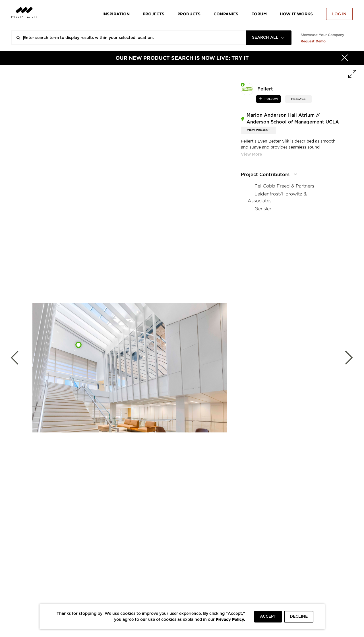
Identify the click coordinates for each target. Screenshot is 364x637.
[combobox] (269, 38)
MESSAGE (298, 99)
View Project (258, 130)
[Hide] (345, 58)
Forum (259, 14)
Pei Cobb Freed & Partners (284, 186)
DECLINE (299, 617)
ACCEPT (268, 617)
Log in (339, 14)
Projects (154, 14)
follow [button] (271, 99)
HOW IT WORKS (296, 14)
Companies (226, 14)
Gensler (263, 209)
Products (189, 14)
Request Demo (313, 41)
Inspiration (116, 14)
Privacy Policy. (230, 619)
